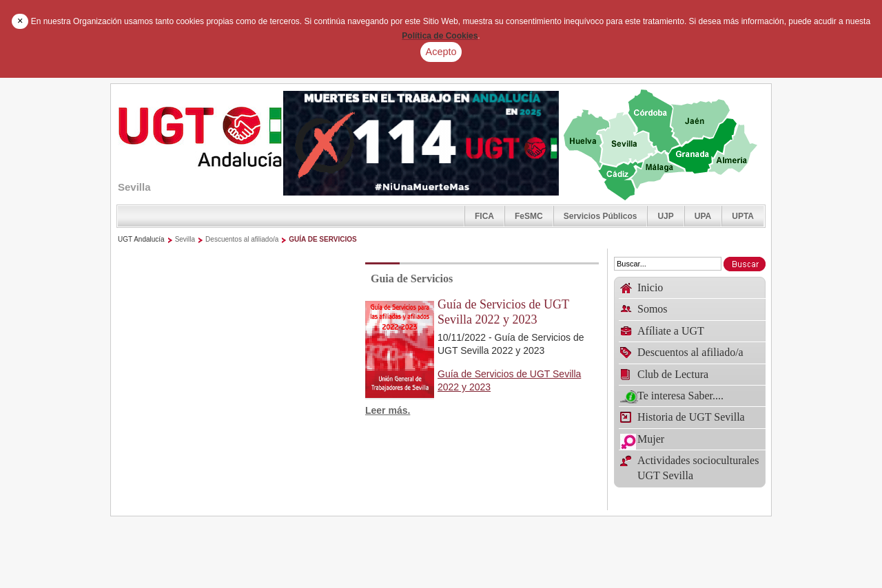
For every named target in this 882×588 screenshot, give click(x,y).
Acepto (441, 52)
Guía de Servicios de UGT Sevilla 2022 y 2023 (503, 312)
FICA (484, 216)
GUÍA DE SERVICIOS (322, 239)
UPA (703, 216)
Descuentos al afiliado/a (242, 239)
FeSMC (529, 216)
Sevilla (185, 239)
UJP (665, 216)
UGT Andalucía (141, 239)
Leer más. (388, 410)
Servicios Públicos (601, 216)
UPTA (743, 216)
